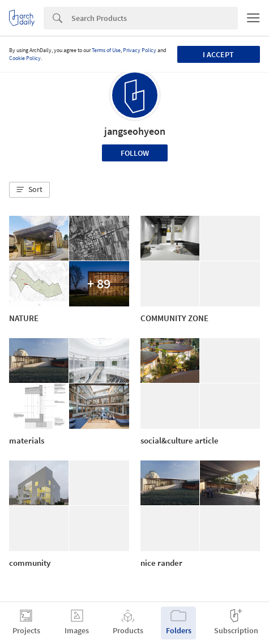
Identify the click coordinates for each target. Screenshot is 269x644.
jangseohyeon (135, 131)
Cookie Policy (25, 58)
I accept (218, 54)
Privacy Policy (140, 50)
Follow (135, 153)
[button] (29, 190)
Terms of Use (106, 50)
